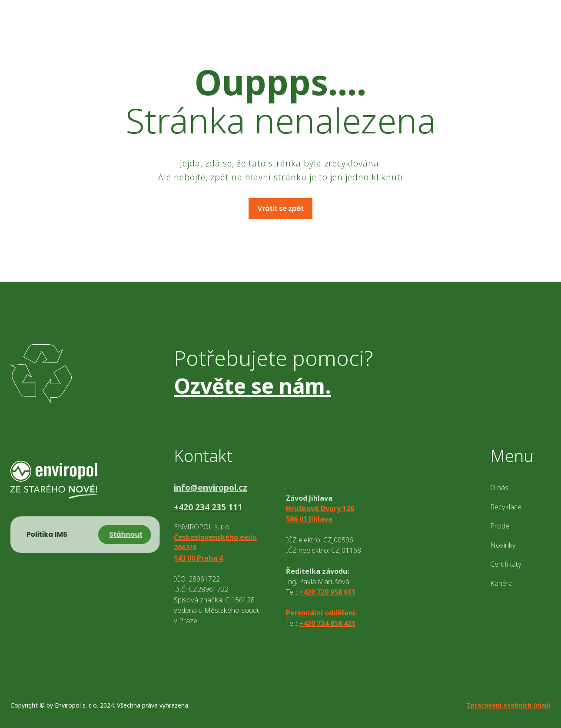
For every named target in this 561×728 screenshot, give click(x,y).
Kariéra (501, 583)
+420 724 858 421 (327, 623)
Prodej (500, 526)
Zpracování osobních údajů (509, 705)
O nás (499, 488)
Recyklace (506, 507)
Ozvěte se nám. (252, 386)
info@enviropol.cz (211, 488)
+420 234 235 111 (208, 507)
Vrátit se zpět (280, 208)
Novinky (503, 545)
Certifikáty (506, 564)
